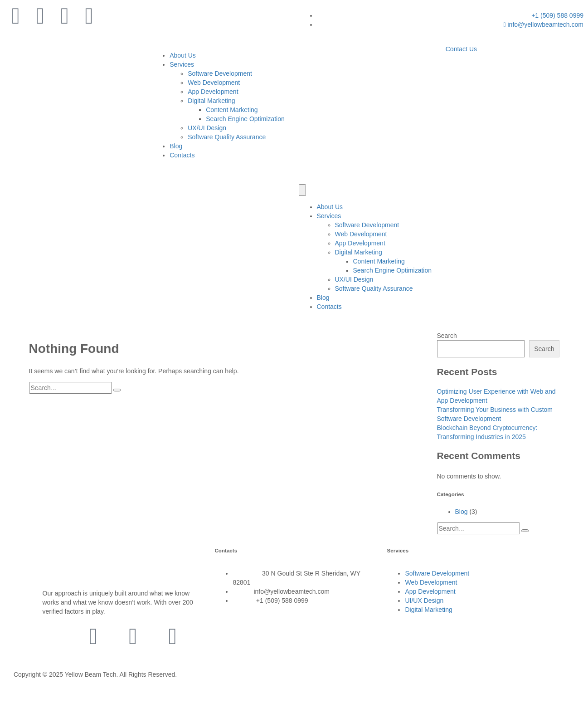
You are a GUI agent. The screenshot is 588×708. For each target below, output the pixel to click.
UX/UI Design (207, 128)
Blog (176, 146)
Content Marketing (232, 110)
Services (182, 64)
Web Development (214, 83)
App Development (213, 92)
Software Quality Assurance (227, 137)
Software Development (220, 73)
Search (447, 336)
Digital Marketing (211, 101)
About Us (183, 55)
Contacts (182, 155)
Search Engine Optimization (245, 119)
